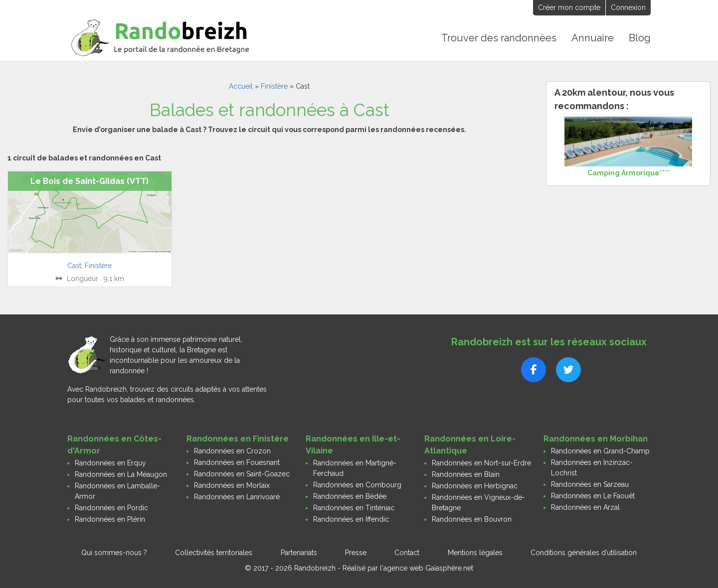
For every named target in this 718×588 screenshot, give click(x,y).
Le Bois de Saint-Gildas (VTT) (90, 181)
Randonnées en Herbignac (475, 485)
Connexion (628, 7)
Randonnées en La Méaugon (121, 474)
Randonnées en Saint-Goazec (242, 473)
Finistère (274, 86)
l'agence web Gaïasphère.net (427, 568)
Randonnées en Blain (466, 474)
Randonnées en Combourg (357, 484)
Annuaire (593, 38)
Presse (356, 552)
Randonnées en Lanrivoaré (237, 496)
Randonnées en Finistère (238, 438)
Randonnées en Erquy (110, 462)
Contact (407, 552)
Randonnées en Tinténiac (354, 507)
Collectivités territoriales (214, 552)
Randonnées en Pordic (111, 507)
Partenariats (299, 552)
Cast (74, 265)
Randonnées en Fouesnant (237, 462)
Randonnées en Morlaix (232, 485)
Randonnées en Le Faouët (593, 495)
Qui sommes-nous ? (114, 552)
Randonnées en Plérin (110, 519)
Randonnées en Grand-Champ (600, 450)
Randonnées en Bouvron (472, 519)
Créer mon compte (569, 7)
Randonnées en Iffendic (351, 519)
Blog (640, 38)
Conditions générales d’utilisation (584, 552)
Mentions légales (475, 552)
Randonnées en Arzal (585, 507)
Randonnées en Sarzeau (590, 484)
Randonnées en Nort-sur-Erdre (481, 462)
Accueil (241, 86)
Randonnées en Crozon (232, 450)
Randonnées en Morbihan (596, 438)
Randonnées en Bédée (350, 496)
